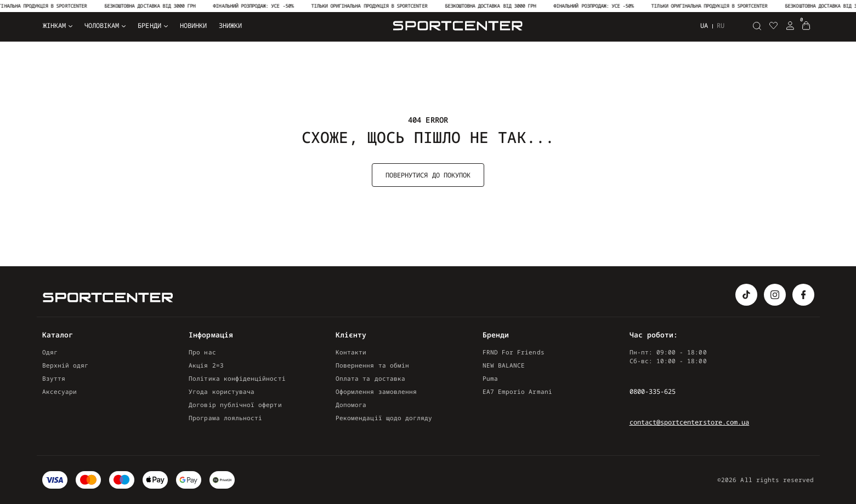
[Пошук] (757, 26)
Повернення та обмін (372, 365)
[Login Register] (790, 26)
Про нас (202, 352)
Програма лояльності (225, 418)
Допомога (351, 405)
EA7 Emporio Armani (517, 391)
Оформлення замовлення (376, 391)
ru (721, 26)
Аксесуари (60, 391)
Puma (490, 378)
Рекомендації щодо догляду (384, 418)
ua (704, 25)
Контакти (351, 352)
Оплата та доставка (370, 378)
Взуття (54, 378)
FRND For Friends (514, 352)
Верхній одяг (66, 365)
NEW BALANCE (504, 365)
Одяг (50, 352)
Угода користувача (222, 391)
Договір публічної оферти (235, 405)
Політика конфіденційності (237, 378)
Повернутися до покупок (428, 175)
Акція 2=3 (206, 365)
